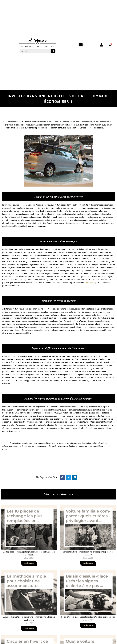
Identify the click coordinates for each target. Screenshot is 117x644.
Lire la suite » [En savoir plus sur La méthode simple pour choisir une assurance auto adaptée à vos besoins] (29, 628)
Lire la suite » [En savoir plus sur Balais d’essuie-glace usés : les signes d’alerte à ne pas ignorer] (88, 625)
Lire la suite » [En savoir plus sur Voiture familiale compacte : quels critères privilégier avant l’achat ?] (88, 563)
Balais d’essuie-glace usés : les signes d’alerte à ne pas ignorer (88, 617)
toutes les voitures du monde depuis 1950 (37, 47)
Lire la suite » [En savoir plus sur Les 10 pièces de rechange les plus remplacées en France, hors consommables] (29, 563)
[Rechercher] (53, 51)
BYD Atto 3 (90, 283)
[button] (81, 45)
